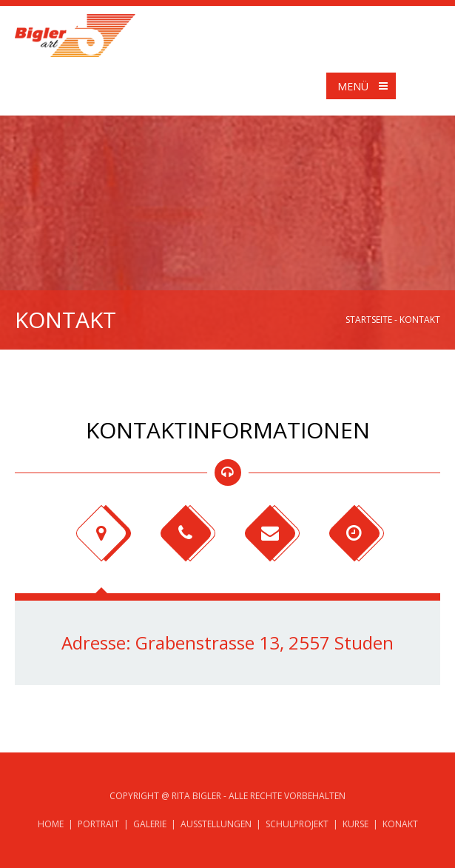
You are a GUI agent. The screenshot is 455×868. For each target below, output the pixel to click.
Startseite (369, 320)
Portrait (98, 824)
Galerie (150, 824)
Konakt (400, 824)
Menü (366, 86)
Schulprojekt (297, 824)
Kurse (355, 824)
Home (51, 824)
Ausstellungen (216, 824)
